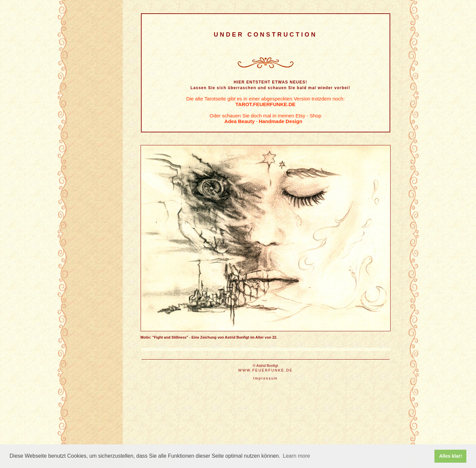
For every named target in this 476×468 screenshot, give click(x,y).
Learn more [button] (297, 456)
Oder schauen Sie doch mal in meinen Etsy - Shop (265, 118)
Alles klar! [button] (451, 456)
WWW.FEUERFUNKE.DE (266, 370)
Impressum (265, 378)
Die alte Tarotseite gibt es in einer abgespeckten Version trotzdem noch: (265, 101)
